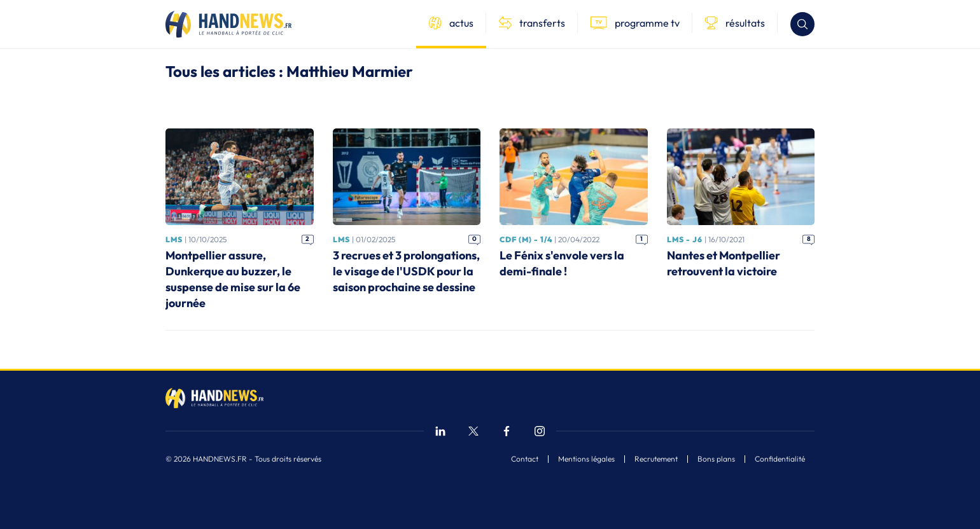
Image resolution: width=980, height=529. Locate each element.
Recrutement (656, 459)
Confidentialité (780, 459)
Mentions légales (586, 459)
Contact (525, 459)
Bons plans (716, 459)
